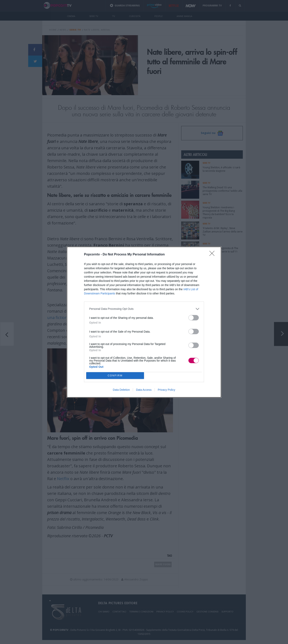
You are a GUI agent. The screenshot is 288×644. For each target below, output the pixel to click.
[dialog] (144, 322)
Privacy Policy (166, 390)
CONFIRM (115, 375)
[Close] (213, 255)
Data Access (144, 390)
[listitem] (144, 309)
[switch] (194, 318)
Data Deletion (121, 390)
